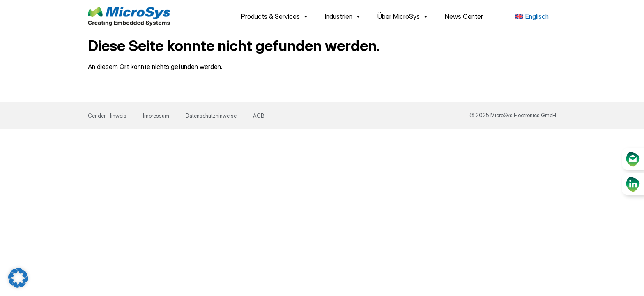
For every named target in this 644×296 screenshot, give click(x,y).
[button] (18, 278)
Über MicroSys (402, 16)
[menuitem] (532, 17)
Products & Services (274, 16)
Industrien (343, 16)
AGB (259, 116)
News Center (464, 16)
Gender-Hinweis (107, 116)
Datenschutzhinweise (211, 116)
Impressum (156, 116)
